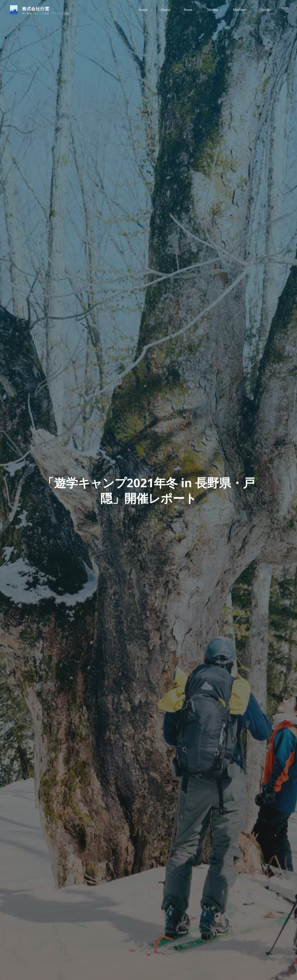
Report (148, 470)
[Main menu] (285, 10)
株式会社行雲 (36, 9)
